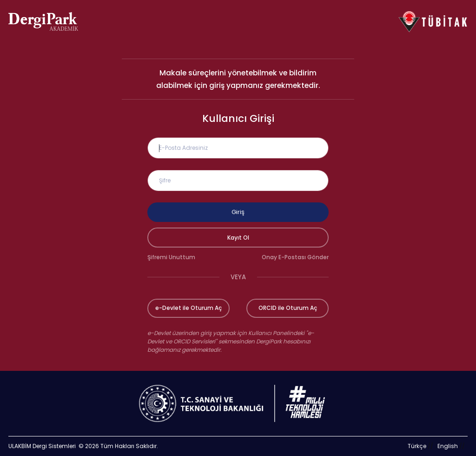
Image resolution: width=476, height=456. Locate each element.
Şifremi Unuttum (171, 257)
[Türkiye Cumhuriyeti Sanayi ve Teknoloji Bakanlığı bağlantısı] (238, 403)
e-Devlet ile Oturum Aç (188, 308)
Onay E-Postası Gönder (295, 257)
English (448, 446)
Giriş (238, 212)
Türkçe (417, 446)
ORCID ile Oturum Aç (288, 308)
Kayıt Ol (238, 238)
